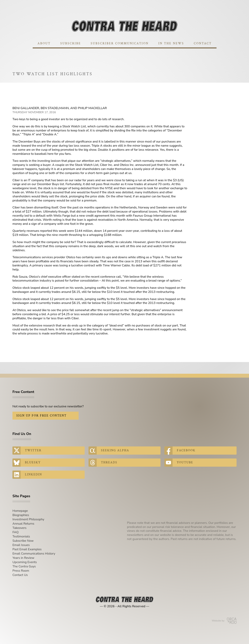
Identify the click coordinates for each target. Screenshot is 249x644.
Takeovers (19, 528)
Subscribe (71, 43)
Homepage (20, 511)
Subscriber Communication (120, 43)
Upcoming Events (25, 562)
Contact (203, 43)
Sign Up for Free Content (41, 416)
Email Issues (21, 545)
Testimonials (21, 536)
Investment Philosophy (28, 519)
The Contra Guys (24, 566)
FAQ (16, 532)
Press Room (21, 571)
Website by (224, 621)
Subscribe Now (23, 541)
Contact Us (20, 575)
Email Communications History (34, 554)
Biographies (21, 515)
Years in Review (23, 558)
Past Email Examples (27, 549)
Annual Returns (23, 524)
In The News (171, 43)
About (44, 43)
